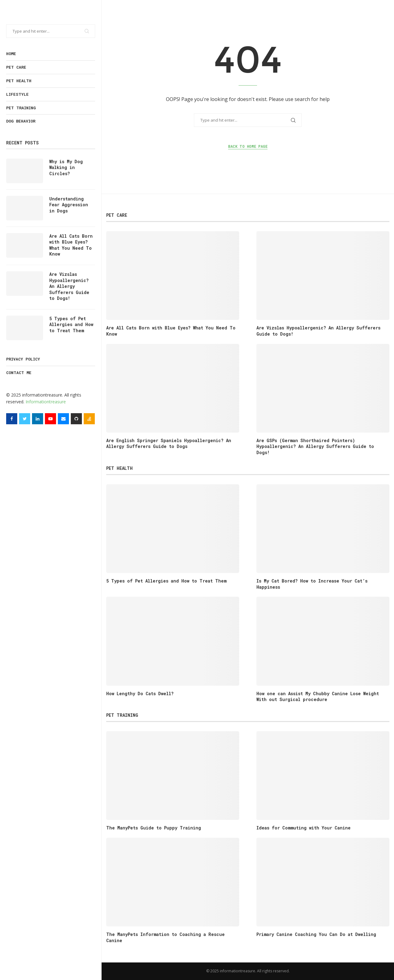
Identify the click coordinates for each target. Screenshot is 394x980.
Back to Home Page (248, 146)
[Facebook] (12, 419)
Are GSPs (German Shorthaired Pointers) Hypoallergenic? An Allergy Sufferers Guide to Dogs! (315, 446)
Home (11, 54)
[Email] (63, 419)
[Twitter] (25, 419)
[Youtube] (50, 419)
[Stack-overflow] (89, 419)
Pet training (21, 108)
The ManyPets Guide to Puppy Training (154, 828)
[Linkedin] (38, 419)
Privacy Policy (23, 359)
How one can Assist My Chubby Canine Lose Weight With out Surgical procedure (318, 697)
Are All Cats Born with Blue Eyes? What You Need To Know (71, 245)
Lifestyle (17, 94)
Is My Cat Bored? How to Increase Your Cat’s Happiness (312, 584)
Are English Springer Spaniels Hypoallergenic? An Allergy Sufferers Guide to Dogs (169, 444)
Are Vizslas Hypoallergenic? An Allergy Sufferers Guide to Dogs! (69, 286)
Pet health (19, 81)
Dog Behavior (21, 121)
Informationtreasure (46, 402)
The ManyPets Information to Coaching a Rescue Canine (165, 937)
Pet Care (16, 67)
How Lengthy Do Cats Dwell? (140, 694)
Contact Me (19, 373)
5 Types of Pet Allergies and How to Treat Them (71, 325)
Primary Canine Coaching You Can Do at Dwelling (316, 934)
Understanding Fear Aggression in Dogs (69, 205)
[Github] (76, 419)
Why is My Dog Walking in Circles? (66, 167)
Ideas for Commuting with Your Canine (304, 828)
